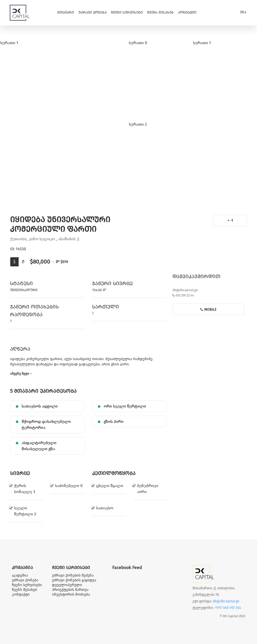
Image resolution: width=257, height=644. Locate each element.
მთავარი (66, 12)
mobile (208, 309)
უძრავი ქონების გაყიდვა (74, 580)
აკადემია (20, 575)
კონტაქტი (187, 12)
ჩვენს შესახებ (160, 12)
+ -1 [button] (230, 221)
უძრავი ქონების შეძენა (73, 575)
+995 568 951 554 (228, 608)
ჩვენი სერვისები (127, 12)
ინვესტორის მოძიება (71, 594)
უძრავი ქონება (92, 12)
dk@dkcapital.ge (185, 290)
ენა (243, 12)
